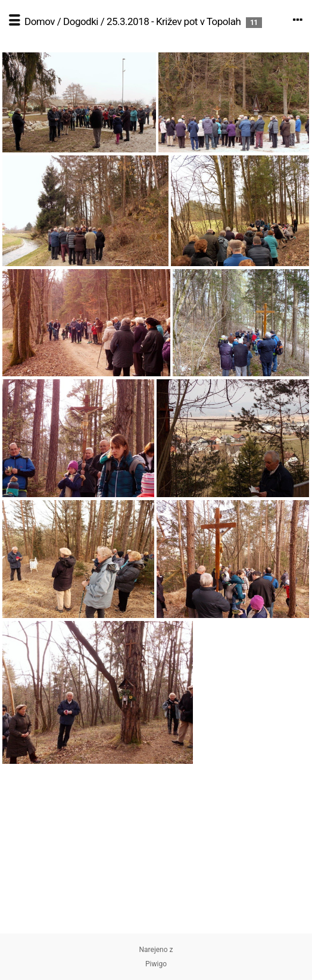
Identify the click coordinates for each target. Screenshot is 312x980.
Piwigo (156, 964)
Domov (40, 21)
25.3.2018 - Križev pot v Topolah (174, 21)
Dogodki (81, 21)
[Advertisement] (156, 850)
